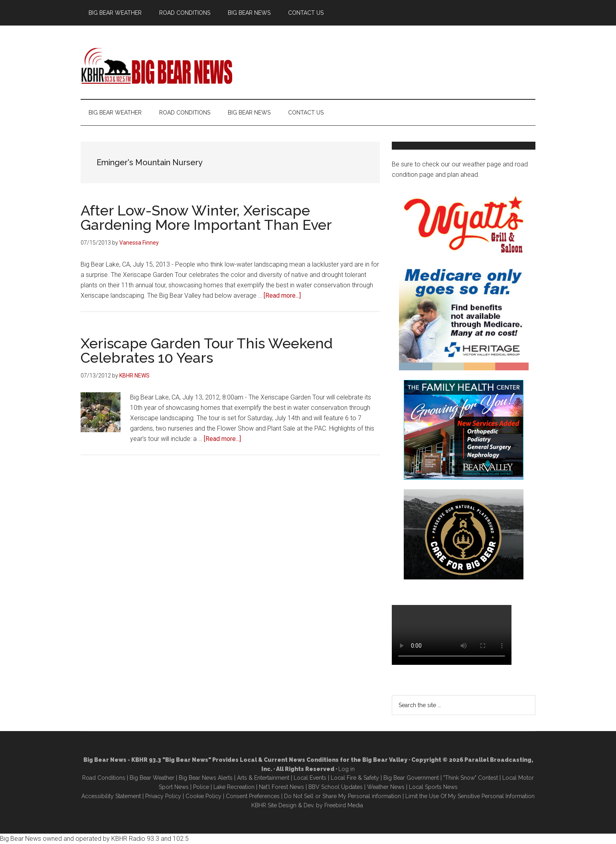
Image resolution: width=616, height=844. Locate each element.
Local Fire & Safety (355, 778)
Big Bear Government (411, 778)
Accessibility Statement (111, 796)
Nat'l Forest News (281, 787)
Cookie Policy (203, 796)
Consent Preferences (253, 796)
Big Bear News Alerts (206, 778)
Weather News (386, 787)
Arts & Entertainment (263, 778)
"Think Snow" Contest (471, 778)
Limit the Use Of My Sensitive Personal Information (470, 796)
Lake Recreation (234, 787)
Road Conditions (104, 778)
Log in (346, 769)
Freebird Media (344, 805)
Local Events (310, 778)
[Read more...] (282, 295)
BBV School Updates (336, 787)
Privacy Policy (163, 796)
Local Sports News (433, 787)
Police (201, 787)
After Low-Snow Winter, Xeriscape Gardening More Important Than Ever (206, 217)
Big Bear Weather (152, 778)
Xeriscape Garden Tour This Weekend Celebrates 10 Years (207, 350)
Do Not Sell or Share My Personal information (343, 796)
